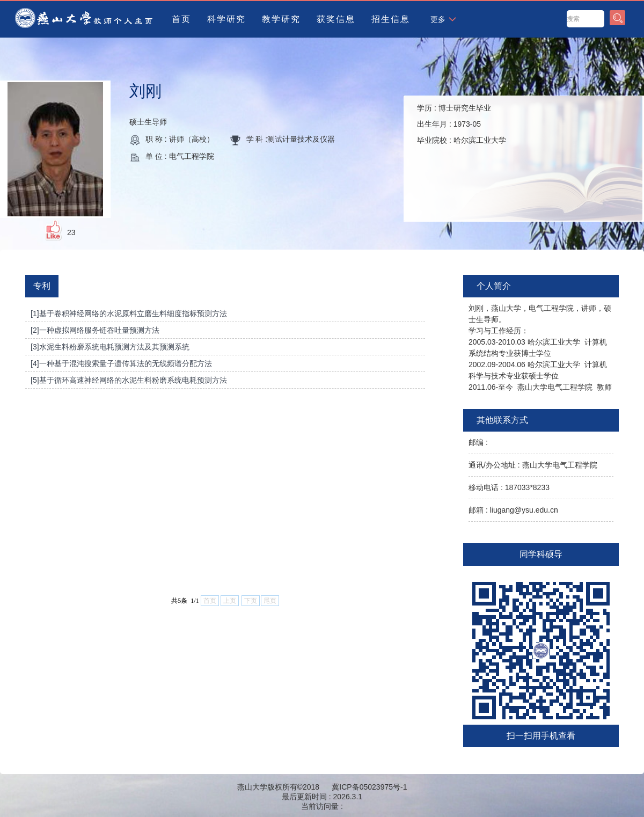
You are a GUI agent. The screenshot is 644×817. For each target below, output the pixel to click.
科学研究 (226, 19)
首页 (181, 19)
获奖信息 (336, 19)
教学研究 (281, 19)
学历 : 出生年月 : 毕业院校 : (462, 124)
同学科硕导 (541, 554)
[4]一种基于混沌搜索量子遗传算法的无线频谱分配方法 (121, 363)
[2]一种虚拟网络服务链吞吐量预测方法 (95, 330)
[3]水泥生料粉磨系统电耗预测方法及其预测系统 (110, 347)
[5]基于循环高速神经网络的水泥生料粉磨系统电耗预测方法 (129, 380)
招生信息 (391, 19)
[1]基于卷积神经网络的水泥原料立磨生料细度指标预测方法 (129, 313)
